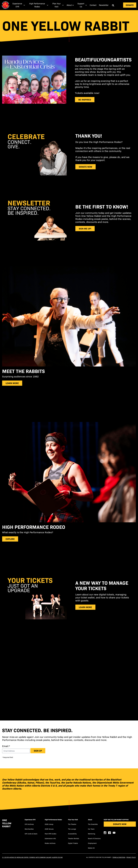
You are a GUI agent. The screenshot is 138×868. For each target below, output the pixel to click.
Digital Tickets (73, 843)
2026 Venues (49, 829)
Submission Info (50, 838)
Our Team (91, 829)
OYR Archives (29, 824)
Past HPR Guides (51, 834)
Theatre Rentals (74, 838)
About (90, 820)
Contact (93, 5)
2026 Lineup (49, 824)
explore (10, 539)
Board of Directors (94, 838)
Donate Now (120, 824)
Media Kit (91, 848)
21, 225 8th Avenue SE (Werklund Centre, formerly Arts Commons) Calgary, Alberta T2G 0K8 (32, 857)
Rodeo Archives (50, 843)
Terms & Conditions (119, 857)
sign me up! (85, 229)
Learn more (12, 383)
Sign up (38, 751)
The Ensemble (93, 824)
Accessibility (72, 834)
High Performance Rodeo (53, 820)
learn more (85, 607)
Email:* (6, 746)
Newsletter (104, 5)
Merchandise (29, 829)
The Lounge (72, 829)
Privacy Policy (131, 857)
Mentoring (92, 834)
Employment (92, 843)
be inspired (85, 100)
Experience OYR (30, 820)
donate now (85, 167)
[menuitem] (18, 5)
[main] (69, 365)
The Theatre (72, 824)
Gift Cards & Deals (31, 834)
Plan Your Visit (73, 820)
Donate (130, 5)
